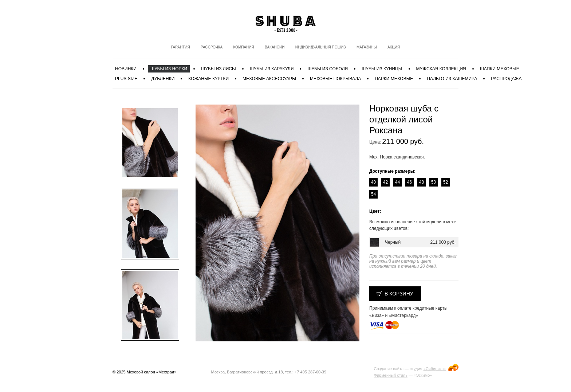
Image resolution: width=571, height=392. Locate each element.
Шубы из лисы (218, 69)
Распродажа (506, 79)
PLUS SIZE (126, 79)
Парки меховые (394, 79)
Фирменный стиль (391, 375)
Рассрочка (212, 47)
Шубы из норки (169, 69)
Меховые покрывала (335, 79)
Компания (243, 47)
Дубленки (163, 79)
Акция (394, 47)
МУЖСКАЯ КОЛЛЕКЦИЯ (441, 69)
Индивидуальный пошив (321, 47)
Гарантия (181, 47)
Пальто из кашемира (452, 79)
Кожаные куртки (208, 79)
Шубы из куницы (382, 69)
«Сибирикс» (435, 369)
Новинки (126, 69)
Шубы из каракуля (272, 69)
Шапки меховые (500, 69)
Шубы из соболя (328, 69)
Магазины (367, 47)
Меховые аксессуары (269, 79)
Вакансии (275, 47)
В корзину (399, 294)
